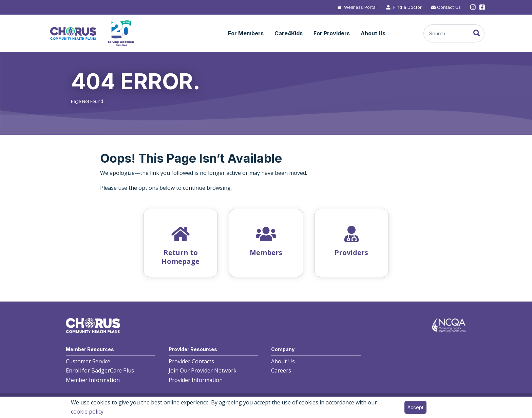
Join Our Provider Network (203, 370)
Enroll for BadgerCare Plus (100, 370)
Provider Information (196, 380)
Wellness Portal (360, 7)
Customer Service (88, 361)
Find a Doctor (407, 7)
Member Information (93, 380)
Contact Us (449, 7)
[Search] (454, 33)
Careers (281, 370)
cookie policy (87, 412)
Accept (415, 407)
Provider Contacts (191, 361)
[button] (246, 34)
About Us (283, 361)
